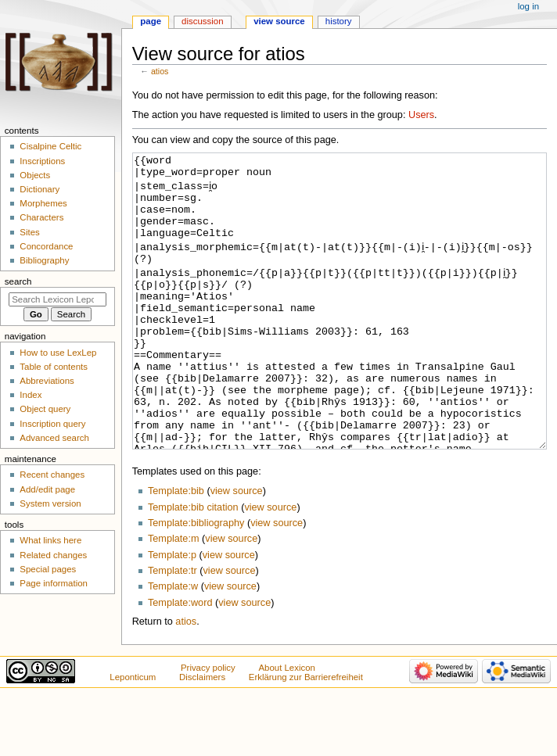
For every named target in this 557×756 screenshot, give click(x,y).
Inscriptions (42, 161)
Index (31, 395)
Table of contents (54, 367)
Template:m (174, 597)
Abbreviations (47, 381)
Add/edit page (47, 489)
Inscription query (52, 424)
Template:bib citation (193, 566)
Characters (41, 217)
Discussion (202, 21)
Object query (45, 409)
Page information (54, 583)
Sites (29, 232)
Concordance (46, 246)
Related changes (53, 555)
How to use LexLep (58, 353)
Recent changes (52, 475)
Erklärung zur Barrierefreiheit (306, 736)
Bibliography (44, 260)
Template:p (172, 614)
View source (279, 21)
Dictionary (40, 189)
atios (160, 71)
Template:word (180, 661)
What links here (50, 540)
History (339, 21)
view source (237, 550)
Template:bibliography (196, 582)
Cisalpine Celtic (50, 146)
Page (151, 21)
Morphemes (43, 203)
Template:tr (172, 629)
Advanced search (54, 438)
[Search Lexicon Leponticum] (57, 299)
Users (421, 115)
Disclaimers (202, 736)
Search (18, 281)
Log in (528, 6)
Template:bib (176, 550)
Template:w (173, 645)
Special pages (48, 569)
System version (50, 503)
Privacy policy (208, 726)
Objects (35, 175)
